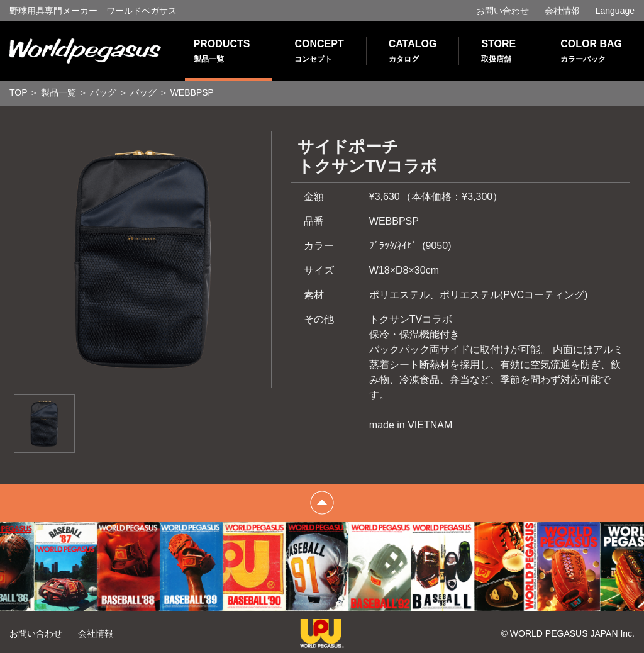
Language (615, 11)
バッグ (103, 92)
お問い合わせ (502, 11)
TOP (19, 92)
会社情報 (562, 11)
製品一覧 (58, 92)
